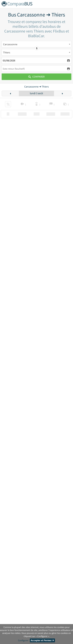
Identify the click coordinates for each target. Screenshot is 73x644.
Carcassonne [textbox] (10, 44)
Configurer (23, 640)
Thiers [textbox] (7, 52)
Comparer (36, 77)
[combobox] (36, 44)
